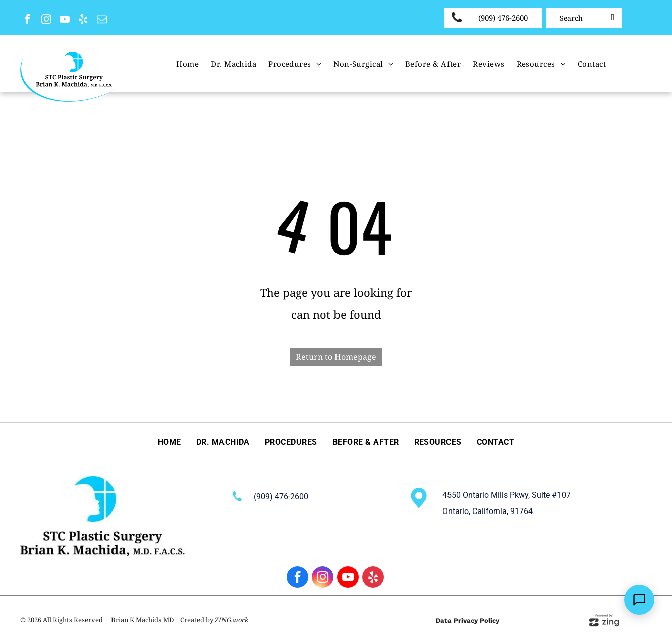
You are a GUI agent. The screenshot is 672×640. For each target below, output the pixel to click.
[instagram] (46, 20)
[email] (102, 20)
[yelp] (83, 20)
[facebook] (28, 20)
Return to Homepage (336, 357)
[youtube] (65, 20)
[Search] (584, 18)
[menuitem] (188, 64)
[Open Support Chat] (639, 600)
